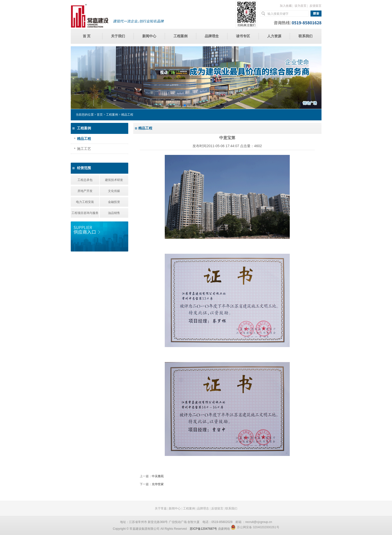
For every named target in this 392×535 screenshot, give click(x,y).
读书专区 (243, 36)
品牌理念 (212, 36)
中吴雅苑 (158, 476)
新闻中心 (149, 36)
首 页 (87, 36)
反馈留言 (315, 6)
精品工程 (84, 139)
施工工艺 (84, 149)
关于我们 (118, 36)
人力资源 (274, 36)
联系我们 (305, 36)
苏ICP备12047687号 (203, 529)
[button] (185, 105)
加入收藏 (286, 6)
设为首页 (300, 6)
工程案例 (180, 36)
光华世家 (158, 484)
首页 (100, 115)
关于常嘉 (161, 508)
